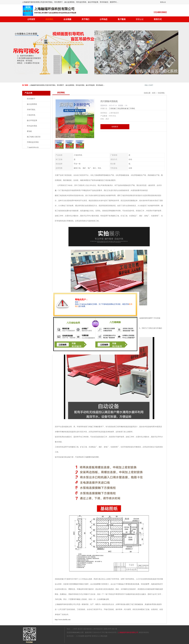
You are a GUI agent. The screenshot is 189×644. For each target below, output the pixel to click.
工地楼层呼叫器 (33, 148)
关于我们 (85, 19)
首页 (154, 93)
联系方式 (158, 19)
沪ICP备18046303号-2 (110, 632)
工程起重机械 (121, 109)
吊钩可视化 (31, 110)
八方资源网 (80, 636)
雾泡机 (29, 131)
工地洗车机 (31, 115)
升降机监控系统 (33, 142)
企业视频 (67, 19)
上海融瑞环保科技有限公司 (128, 632)
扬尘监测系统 (32, 104)
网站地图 (104, 636)
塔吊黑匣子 (31, 99)
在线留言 (115, 127)
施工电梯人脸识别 (34, 137)
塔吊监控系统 (32, 126)
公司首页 (31, 19)
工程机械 (112, 109)
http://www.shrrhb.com (63, 620)
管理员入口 (96, 636)
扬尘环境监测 (32, 120)
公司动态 (104, 19)
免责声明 (88, 636)
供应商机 (49, 19)
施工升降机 (131, 109)
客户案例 (122, 19)
